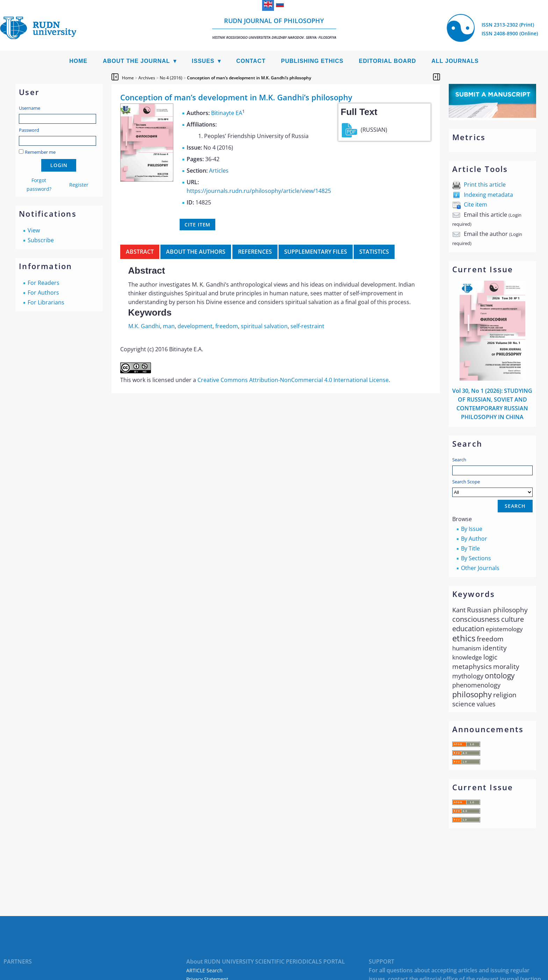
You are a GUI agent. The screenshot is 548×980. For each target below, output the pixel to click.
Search (459, 460)
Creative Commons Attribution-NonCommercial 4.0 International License (293, 380)
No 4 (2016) (171, 78)
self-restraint (307, 326)
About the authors (196, 252)
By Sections (476, 558)
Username (30, 108)
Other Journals (480, 568)
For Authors (43, 293)
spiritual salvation (264, 326)
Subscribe (41, 240)
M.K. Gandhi (144, 326)
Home (78, 61)
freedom (227, 326)
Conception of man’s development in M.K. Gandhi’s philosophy (249, 78)
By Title (470, 548)
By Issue (472, 529)
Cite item (475, 204)
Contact (251, 61)
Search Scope (492, 488)
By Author (474, 539)
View (34, 230)
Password (29, 130)
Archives (147, 78)
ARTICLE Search (204, 970)
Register (79, 185)
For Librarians (46, 302)
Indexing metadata (488, 195)
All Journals (455, 61)
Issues (203, 61)
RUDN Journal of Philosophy (274, 28)
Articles (219, 171)
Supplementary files (316, 252)
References (255, 252)
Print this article (485, 185)
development (195, 326)
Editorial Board (388, 61)
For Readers (44, 283)
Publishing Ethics (312, 61)
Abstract (140, 252)
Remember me (40, 152)
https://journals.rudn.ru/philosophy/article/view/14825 (259, 191)
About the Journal (136, 61)
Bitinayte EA (227, 113)
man (169, 326)
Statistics (374, 252)
